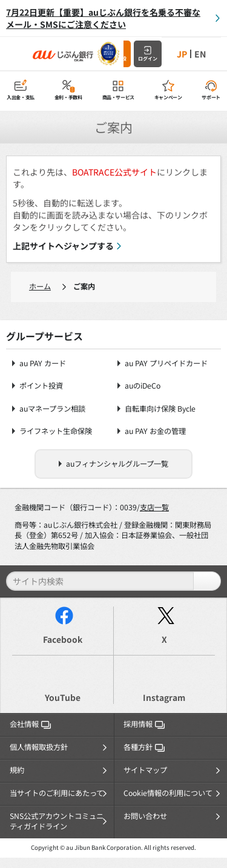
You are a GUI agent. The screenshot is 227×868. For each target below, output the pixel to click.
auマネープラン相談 (52, 409)
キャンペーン (168, 97)
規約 (17, 770)
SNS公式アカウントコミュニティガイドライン (57, 821)
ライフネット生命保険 (56, 431)
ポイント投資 (41, 386)
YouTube (63, 697)
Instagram (164, 697)
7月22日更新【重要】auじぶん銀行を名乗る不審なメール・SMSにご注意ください (103, 18)
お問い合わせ (145, 816)
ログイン (148, 58)
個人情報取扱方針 (39, 747)
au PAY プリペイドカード (166, 363)
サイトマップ (145, 770)
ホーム (40, 286)
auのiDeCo (143, 386)
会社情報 (30, 724)
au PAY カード (43, 363)
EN (200, 54)
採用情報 (144, 724)
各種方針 (144, 747)
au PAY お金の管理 (155, 431)
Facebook (63, 639)
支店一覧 (154, 507)
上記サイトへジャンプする (63, 246)
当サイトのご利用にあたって (57, 793)
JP (182, 54)
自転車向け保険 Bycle (160, 409)
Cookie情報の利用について (168, 793)
